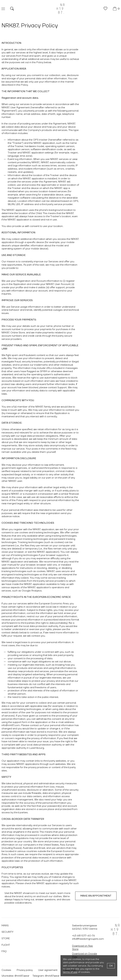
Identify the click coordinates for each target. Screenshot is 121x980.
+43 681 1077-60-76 (83, 936)
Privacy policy (25, 970)
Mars (5, 926)
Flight (6, 945)
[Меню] (3, 9)
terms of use (70, 972)
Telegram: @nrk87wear (46, 976)
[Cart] (116, 9)
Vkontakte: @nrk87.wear (15, 976)
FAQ (4, 951)
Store (6, 938)
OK (111, 966)
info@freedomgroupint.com (88, 939)
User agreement (48, 970)
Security (8, 932)
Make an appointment (96, 896)
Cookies (6, 970)
